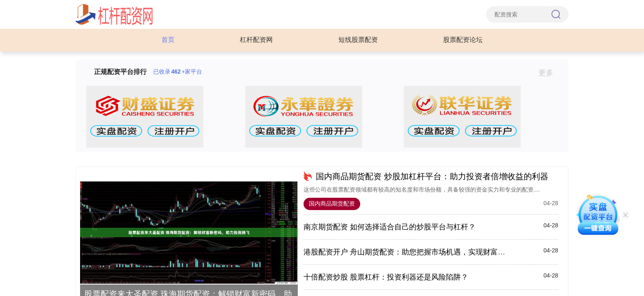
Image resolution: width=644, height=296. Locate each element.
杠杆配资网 (256, 40)
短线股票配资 (358, 40)
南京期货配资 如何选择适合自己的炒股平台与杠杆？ (390, 227)
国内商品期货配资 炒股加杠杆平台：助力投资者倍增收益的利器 (432, 176)
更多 (549, 73)
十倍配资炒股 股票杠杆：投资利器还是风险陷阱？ (386, 277)
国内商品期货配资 (332, 203)
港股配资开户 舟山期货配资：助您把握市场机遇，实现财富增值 (408, 252)
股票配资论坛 (463, 40)
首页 (168, 40)
